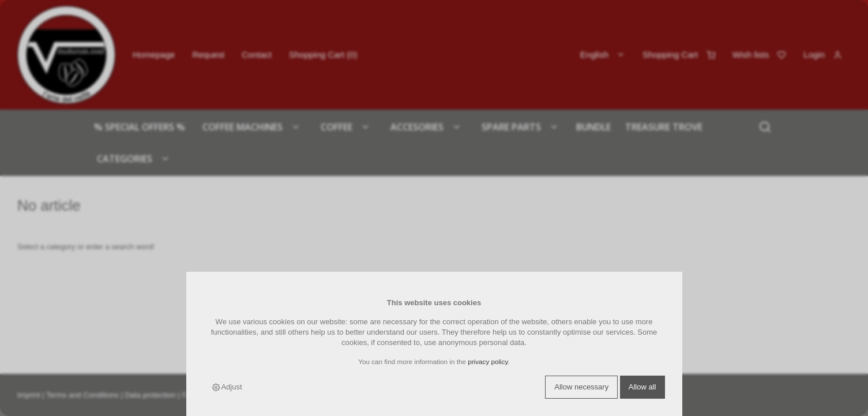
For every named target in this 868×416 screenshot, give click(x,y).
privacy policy (488, 361)
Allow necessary (581, 387)
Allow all (642, 387)
